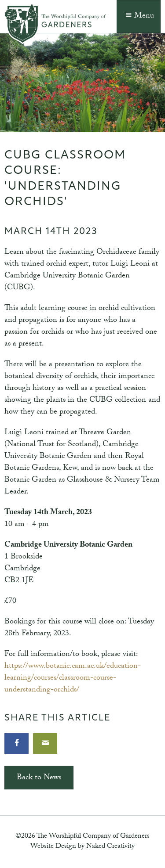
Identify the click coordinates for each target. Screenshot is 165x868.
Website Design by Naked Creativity (82, 847)
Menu (139, 16)
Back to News (39, 778)
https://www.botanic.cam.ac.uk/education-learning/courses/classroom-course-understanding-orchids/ (73, 679)
